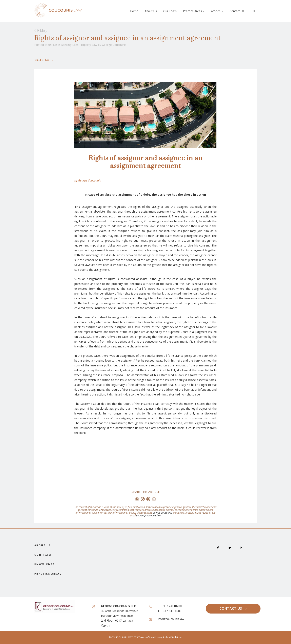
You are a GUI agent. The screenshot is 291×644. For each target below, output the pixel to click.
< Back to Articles (44, 60)
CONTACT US (233, 608)
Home (134, 11)
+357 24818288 (171, 606)
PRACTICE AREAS (48, 574)
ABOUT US (43, 545)
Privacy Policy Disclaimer (168, 637)
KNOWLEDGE (45, 564)
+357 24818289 (171, 611)
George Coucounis (114, 45)
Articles (217, 11)
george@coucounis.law (148, 516)
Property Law (88, 45)
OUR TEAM (43, 555)
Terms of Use (146, 637)
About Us (151, 11)
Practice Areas (194, 11)
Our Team (170, 11)
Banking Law (69, 45)
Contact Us (237, 11)
